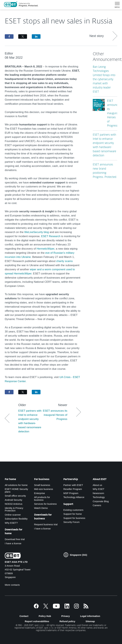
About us (97, 485)
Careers (97, 505)
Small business (42, 485)
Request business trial (46, 524)
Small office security (15, 496)
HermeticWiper (45, 249)
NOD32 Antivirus (14, 504)
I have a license (13, 543)
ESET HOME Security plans (16, 490)
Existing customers (73, 510)
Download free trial (15, 539)
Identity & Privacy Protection (14, 509)
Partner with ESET (73, 485)
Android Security (14, 500)
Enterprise (40, 493)
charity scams (64, 261)
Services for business (46, 504)
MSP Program (71, 493)
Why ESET (99, 489)
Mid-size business (44, 489)
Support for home (73, 514)
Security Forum (71, 522)
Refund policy (67, 621)
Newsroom (98, 493)
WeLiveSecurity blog (37, 232)
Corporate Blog (101, 501)
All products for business (42, 498)
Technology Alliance (74, 497)
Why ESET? (11, 523)
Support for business (74, 518)
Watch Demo (41, 508)
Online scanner (13, 515)
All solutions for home (16, 485)
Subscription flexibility (16, 519)
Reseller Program (73, 489)
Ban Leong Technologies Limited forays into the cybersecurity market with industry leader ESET (104, 79)
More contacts (12, 585)
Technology (99, 497)
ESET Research (51, 236)
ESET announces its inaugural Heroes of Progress (114, 113)
